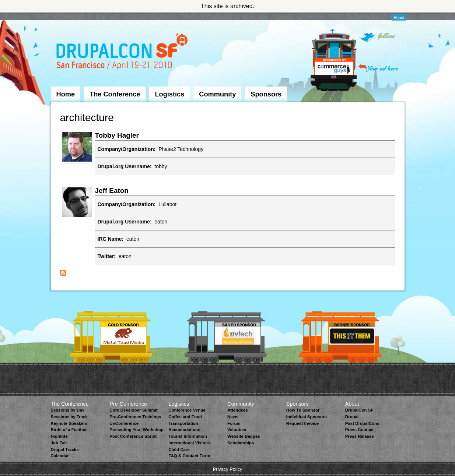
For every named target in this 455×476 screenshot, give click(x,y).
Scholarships (241, 443)
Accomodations (184, 430)
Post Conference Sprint (133, 436)
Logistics (169, 94)
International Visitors (189, 443)
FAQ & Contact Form (189, 456)
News (233, 417)
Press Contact (359, 430)
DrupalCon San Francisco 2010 (123, 53)
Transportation (183, 423)
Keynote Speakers (69, 423)
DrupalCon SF (359, 410)
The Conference (115, 94)
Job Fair (59, 443)
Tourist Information (188, 436)
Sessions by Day (68, 410)
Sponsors (266, 94)
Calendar (60, 456)
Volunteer (237, 430)
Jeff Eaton (112, 191)
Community (217, 94)
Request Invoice (302, 423)
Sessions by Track (69, 417)
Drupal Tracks (65, 449)
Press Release (360, 436)
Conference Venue (187, 410)
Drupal (352, 417)
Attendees (238, 410)
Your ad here (378, 68)
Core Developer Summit (134, 410)
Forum (234, 423)
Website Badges (244, 436)
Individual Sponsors (307, 417)
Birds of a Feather (69, 430)
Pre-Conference (128, 404)
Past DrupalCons (362, 423)
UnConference (124, 423)
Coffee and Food (185, 417)
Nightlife (59, 436)
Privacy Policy (228, 469)
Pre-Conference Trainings (135, 417)
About (399, 18)
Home (66, 94)
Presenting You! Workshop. (137, 430)
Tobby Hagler (117, 135)
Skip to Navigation (66, 16)
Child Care (179, 449)
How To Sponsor (303, 410)
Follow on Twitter (377, 37)
